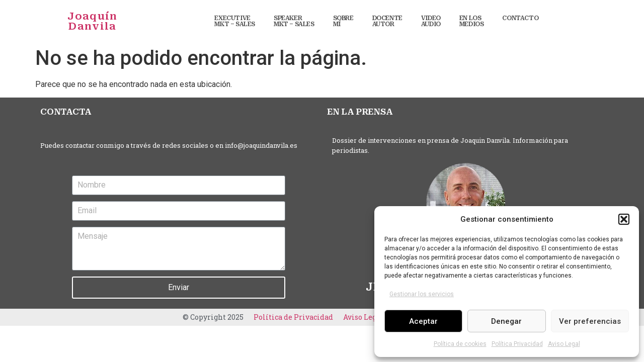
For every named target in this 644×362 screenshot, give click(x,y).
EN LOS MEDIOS (472, 21)
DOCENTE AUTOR (387, 21)
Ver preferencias (590, 321)
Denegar (506, 321)
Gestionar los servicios (422, 294)
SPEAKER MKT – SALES (294, 21)
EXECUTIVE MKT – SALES (235, 21)
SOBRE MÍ (343, 21)
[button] (624, 219)
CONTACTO (520, 18)
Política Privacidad (517, 344)
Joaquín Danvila (92, 21)
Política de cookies (460, 344)
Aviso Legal (564, 344)
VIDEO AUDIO (431, 21)
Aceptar (423, 321)
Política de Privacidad (293, 317)
